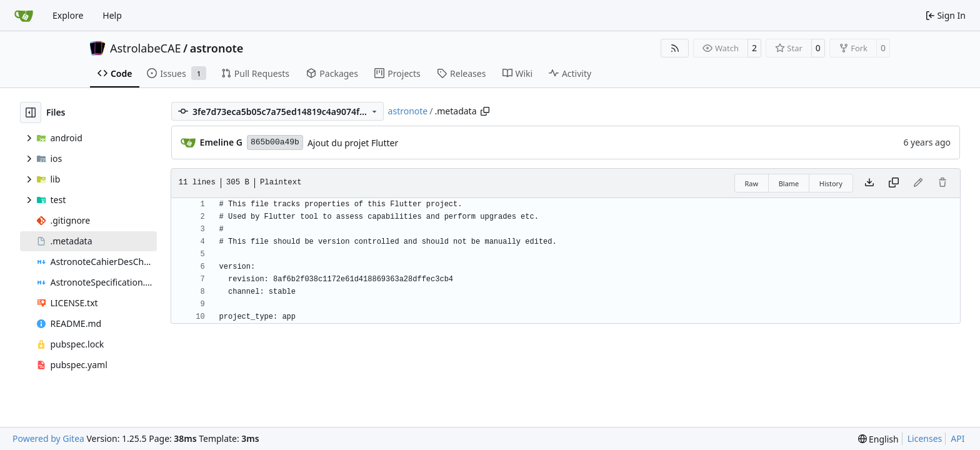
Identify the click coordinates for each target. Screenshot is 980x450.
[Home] (24, 16)
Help (112, 15)
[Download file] (869, 183)
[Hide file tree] (31, 112)
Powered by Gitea (48, 438)
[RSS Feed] (675, 48)
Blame (789, 183)
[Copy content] (894, 183)
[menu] (878, 439)
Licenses (925, 438)
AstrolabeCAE (145, 48)
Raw (752, 183)
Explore (68, 15)
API (957, 438)
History (831, 183)
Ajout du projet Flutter (353, 143)
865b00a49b (275, 142)
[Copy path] (485, 111)
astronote (217, 48)
